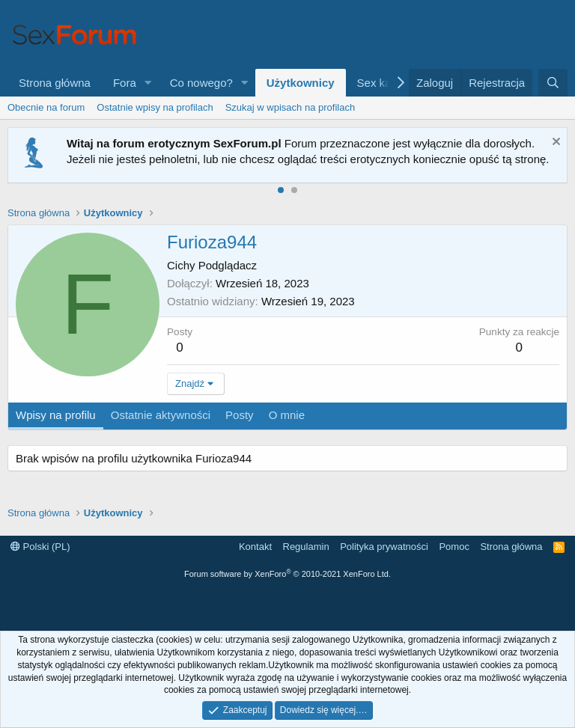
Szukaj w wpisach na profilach (290, 107)
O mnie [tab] (287, 415)
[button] (148, 83)
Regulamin (306, 547)
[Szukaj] (553, 83)
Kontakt (255, 547)
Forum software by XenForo (287, 574)
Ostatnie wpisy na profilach (155, 107)
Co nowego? (201, 83)
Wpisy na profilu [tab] (56, 415)
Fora (125, 83)
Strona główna (55, 83)
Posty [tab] (240, 415)
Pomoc (454, 547)
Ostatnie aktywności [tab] (161, 415)
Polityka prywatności (384, 547)
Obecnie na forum (46, 107)
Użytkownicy (301, 83)
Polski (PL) (40, 547)
